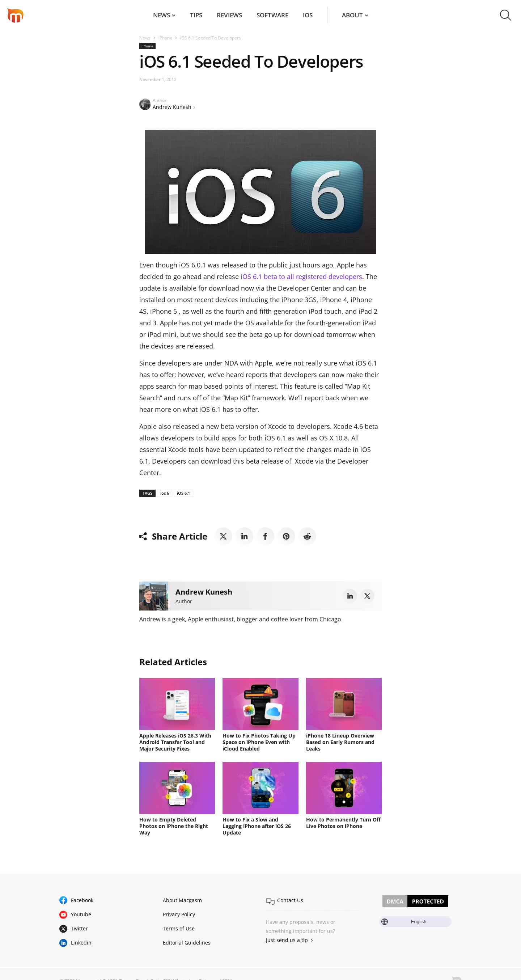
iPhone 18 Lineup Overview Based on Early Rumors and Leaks (340, 742)
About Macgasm (182, 900)
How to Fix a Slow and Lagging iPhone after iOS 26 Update (257, 826)
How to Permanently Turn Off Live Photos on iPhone (343, 823)
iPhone (165, 38)
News (162, 15)
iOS (308, 15)
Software (272, 15)
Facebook (82, 900)
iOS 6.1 (183, 493)
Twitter (79, 928)
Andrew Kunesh (172, 107)
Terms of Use (179, 928)
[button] (506, 15)
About (352, 15)
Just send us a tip (287, 940)
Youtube (81, 914)
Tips (196, 15)
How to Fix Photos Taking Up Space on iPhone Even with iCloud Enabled (259, 742)
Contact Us (290, 900)
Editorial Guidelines (187, 943)
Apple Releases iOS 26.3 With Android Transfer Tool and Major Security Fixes (175, 742)
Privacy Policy (179, 914)
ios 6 (165, 493)
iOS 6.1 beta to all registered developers (301, 276)
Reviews (229, 15)
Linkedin (81, 943)
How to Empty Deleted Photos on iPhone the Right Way (174, 826)
